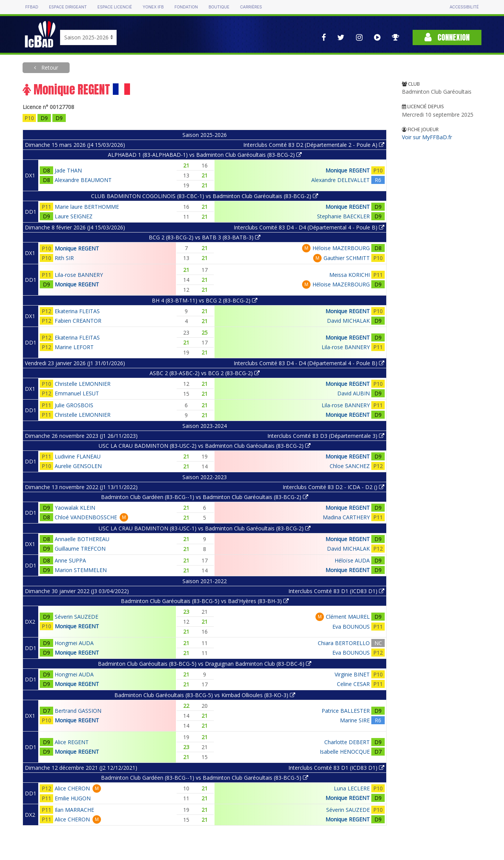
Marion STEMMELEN (81, 570)
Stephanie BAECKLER (343, 216)
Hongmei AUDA (74, 643)
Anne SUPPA (70, 560)
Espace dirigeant (68, 7)
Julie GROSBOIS (74, 405)
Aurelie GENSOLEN (78, 466)
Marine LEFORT (74, 347)
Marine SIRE (355, 720)
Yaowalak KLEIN (75, 508)
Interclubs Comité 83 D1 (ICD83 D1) (336, 591)
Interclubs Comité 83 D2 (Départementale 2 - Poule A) (314, 145)
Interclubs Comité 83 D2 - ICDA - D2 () (333, 487)
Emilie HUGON (73, 798)
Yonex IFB (153, 7)
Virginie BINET (352, 674)
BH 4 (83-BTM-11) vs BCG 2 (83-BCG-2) (205, 300)
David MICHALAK (348, 321)
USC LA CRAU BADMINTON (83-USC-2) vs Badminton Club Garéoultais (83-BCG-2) (205, 446)
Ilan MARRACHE (74, 810)
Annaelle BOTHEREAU (82, 539)
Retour (49, 67)
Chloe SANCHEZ (350, 466)
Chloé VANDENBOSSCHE (86, 517)
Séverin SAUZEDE (76, 617)
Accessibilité (464, 7)
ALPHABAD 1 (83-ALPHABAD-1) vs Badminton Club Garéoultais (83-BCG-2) (205, 155)
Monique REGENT (348, 170)
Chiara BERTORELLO (344, 643)
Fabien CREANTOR (78, 321)
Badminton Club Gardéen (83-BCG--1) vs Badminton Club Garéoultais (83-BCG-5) (205, 778)
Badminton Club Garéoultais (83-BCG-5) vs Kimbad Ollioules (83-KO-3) (205, 695)
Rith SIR (64, 258)
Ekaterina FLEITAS (77, 311)
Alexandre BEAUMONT (83, 180)
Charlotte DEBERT (347, 742)
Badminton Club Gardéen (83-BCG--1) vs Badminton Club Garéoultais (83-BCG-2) (205, 497)
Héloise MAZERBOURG (341, 248)
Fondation (186, 7)
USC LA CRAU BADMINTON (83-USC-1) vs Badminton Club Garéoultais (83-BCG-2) (205, 528)
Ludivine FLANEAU (78, 456)
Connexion (447, 37)
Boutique (219, 7)
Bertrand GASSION (78, 711)
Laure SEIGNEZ (74, 216)
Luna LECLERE (352, 788)
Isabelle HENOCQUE (345, 752)
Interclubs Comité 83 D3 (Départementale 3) (326, 436)
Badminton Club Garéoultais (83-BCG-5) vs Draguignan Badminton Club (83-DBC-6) (205, 664)
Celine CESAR (353, 684)
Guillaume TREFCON (80, 549)
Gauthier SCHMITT (347, 258)
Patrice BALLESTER (346, 711)
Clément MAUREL (348, 617)
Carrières (251, 7)
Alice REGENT (72, 742)
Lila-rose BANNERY (79, 275)
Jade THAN (68, 170)
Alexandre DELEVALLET (341, 180)
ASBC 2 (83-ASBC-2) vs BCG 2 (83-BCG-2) (205, 373)
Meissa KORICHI (350, 275)
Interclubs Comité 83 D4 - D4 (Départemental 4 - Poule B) (309, 227)
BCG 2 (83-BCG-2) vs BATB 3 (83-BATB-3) (205, 237)
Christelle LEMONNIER (83, 384)
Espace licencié (115, 7)
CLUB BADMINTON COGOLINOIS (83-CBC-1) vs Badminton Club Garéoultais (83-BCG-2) (205, 196)
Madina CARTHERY (346, 517)
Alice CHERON (72, 788)
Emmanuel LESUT (77, 393)
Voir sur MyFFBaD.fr (427, 137)
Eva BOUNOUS (351, 627)
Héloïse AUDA (352, 560)
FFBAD (32, 7)
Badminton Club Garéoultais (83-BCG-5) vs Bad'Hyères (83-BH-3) (205, 601)
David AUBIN (354, 393)
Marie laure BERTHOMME (87, 207)
